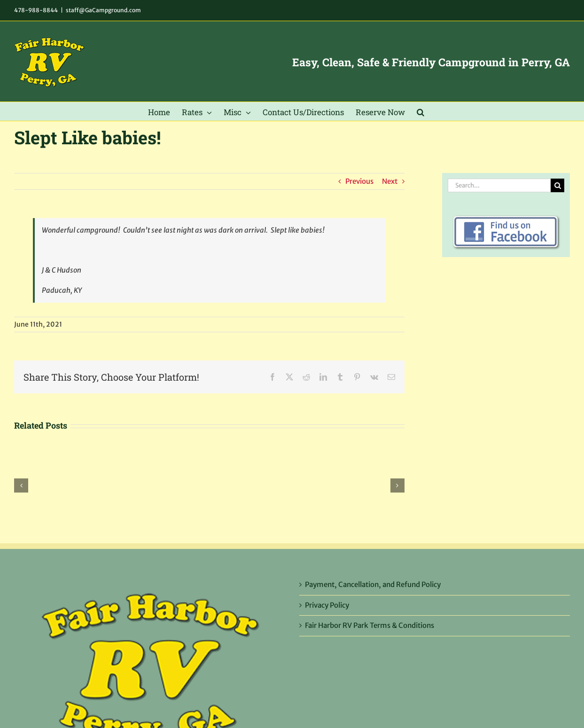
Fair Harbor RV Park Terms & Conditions (370, 625)
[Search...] (499, 185)
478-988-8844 (36, 10)
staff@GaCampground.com (103, 10)
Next (390, 181)
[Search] (557, 185)
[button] (420, 111)
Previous (359, 181)
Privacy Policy (327, 605)
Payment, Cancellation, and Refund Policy (373, 584)
